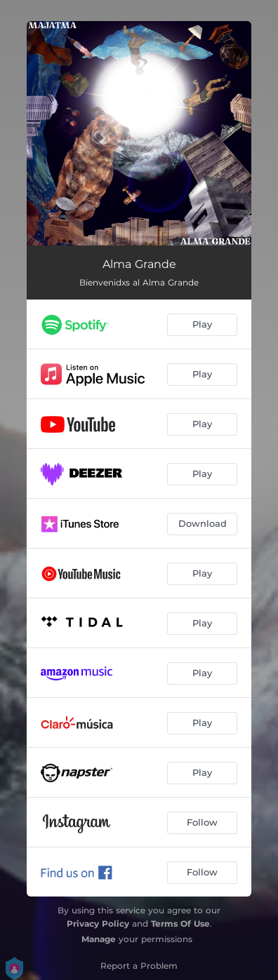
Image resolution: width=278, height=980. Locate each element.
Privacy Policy (98, 924)
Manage (99, 939)
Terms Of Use (180, 924)
